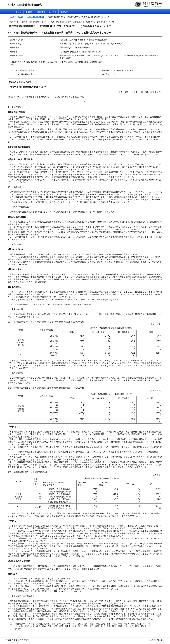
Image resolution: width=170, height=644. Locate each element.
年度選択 (20, 17)
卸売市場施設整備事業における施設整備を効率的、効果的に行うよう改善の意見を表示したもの (78, 17)
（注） (32, 274)
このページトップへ (157, 640)
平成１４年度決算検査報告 (36, 17)
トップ (12, 17)
